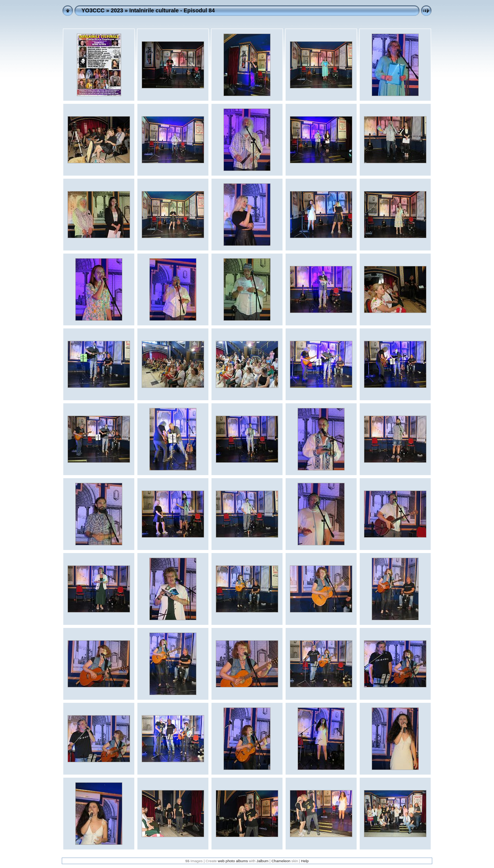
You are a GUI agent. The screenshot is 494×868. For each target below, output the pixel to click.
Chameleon (281, 861)
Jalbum (263, 861)
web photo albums (233, 861)
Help (305, 861)
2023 (117, 10)
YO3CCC (93, 10)
